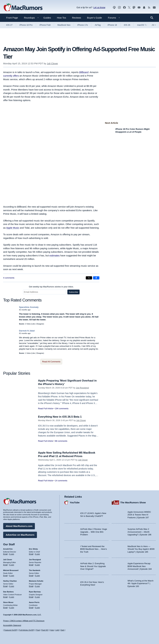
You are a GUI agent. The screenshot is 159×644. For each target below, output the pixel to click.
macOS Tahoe (144, 25)
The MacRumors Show (133, 502)
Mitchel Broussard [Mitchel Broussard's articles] (11, 570)
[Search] (153, 18)
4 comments (9, 278)
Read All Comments (51, 362)
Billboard (84, 72)
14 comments (61, 481)
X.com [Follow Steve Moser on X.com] (12, 608)
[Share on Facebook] (96, 278)
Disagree (40, 324)
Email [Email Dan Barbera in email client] (5, 597)
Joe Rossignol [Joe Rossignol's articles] (35, 560)
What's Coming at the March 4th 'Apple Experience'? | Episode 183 (141, 583)
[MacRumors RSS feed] (149, 8)
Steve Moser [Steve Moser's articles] (8, 602)
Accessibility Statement (12, 625)
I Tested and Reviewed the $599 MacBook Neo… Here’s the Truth (94, 549)
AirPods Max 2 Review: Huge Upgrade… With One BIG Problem (94, 532)
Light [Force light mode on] (57, 630)
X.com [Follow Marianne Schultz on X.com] (37, 586)
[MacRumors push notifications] (144, 8)
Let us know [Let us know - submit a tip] (99, 7)
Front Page (12, 18)
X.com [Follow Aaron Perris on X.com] (37, 608)
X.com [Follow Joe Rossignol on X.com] (37, 565)
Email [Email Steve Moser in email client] (5, 608)
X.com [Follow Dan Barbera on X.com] (12, 597)
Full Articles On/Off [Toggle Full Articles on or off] (26, 630)
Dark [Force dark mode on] (62, 630)
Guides (47, 18)
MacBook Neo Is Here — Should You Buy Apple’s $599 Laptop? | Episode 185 (141, 549)
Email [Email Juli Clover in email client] (5, 565)
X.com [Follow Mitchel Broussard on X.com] (12, 576)
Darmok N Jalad (27, 331)
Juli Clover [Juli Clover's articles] (8, 560)
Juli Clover (52, 63)
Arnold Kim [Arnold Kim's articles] (8, 549)
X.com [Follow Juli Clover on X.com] (12, 565)
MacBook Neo (64, 25)
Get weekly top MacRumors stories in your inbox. (51, 287)
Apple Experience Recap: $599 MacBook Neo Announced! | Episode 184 (140, 566)
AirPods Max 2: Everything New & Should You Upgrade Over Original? (93, 566)
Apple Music (13, 228)
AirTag (98, 25)
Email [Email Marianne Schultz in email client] (31, 586)
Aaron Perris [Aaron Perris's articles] (34, 602)
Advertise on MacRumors (20, 535)
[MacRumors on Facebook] (124, 8)
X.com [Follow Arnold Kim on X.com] (12, 554)
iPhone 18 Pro (26, 25)
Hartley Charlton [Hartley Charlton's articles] (10, 581)
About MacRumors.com (19, 526)
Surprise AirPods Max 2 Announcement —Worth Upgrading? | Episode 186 (140, 532)
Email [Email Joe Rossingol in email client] (31, 565)
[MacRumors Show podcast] (114, 8)
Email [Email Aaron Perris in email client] (31, 608)
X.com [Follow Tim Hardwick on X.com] (37, 576)
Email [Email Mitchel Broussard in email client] (5, 576)
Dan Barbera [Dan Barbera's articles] (8, 592)
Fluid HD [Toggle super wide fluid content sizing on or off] (45, 630)
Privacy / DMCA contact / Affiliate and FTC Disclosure (24, 621)
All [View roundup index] (154, 25)
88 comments (61, 441)
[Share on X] (89, 278)
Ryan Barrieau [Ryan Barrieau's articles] (35, 592)
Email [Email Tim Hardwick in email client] (31, 576)
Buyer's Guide (94, 18)
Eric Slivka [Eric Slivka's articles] (33, 549)
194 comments (62, 409)
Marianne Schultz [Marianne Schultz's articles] (36, 581)
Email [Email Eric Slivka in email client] (31, 554)
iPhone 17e (83, 25)
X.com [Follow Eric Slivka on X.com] (37, 554)
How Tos (61, 18)
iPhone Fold (45, 25)
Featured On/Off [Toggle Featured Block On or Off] (10, 630)
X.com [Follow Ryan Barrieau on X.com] (37, 597)
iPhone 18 (112, 25)
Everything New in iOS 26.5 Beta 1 (60, 417)
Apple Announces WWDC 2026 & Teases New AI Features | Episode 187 (139, 515)
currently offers (11, 76)
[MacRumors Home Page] (23, 8)
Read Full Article (46, 409)
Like (33, 324)
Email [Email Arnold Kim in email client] (5, 554)
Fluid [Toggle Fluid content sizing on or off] (38, 630)
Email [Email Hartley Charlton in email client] (5, 586)
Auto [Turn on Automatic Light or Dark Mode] (52, 630)
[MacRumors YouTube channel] (139, 8)
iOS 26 (127, 25)
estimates (55, 255)
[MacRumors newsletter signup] (154, 8)
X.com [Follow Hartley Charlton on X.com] (12, 586)
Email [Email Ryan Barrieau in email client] (31, 597)
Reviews (76, 18)
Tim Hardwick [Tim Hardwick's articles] (35, 570)
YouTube (75, 502)
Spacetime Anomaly (29, 307)
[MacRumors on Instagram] (119, 8)
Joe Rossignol (82, 388)
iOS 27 (9, 25)
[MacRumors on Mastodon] (134, 8)
